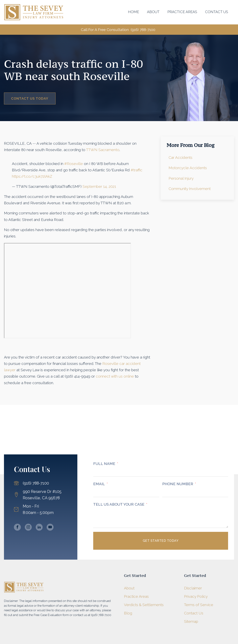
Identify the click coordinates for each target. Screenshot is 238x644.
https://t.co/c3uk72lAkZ (32, 176)
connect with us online (115, 376)
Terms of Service (199, 605)
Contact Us (217, 12)
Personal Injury (181, 178)
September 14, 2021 (99, 186)
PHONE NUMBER (178, 484)
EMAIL (99, 484)
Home (133, 12)
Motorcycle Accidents (188, 168)
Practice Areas (182, 12)
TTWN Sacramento (103, 150)
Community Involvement (190, 189)
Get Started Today (161, 541)
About (153, 12)
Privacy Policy (196, 596)
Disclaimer (193, 588)
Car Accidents (180, 157)
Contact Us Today (30, 98)
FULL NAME (104, 464)
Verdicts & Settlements (144, 605)
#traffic (137, 170)
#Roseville (74, 164)
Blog (128, 613)
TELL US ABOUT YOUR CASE (119, 504)
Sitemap (191, 621)
